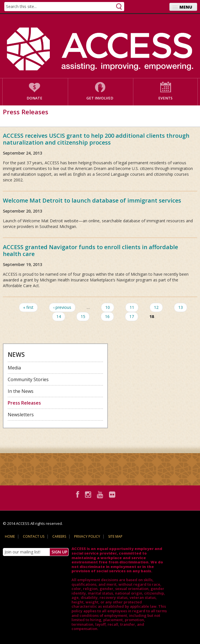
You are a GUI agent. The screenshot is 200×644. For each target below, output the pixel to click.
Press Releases (24, 403)
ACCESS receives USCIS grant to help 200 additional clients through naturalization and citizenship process (96, 139)
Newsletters (21, 415)
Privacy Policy (87, 536)
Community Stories (28, 379)
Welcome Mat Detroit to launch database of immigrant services (92, 200)
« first (28, 307)
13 (181, 307)
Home (10, 536)
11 (132, 307)
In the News (21, 391)
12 (156, 307)
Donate (34, 98)
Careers (59, 536)
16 (107, 316)
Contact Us (34, 536)
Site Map (115, 536)
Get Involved (100, 98)
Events (165, 98)
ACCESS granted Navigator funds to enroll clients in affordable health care (90, 250)
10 (108, 307)
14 (59, 316)
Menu (186, 7)
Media (14, 368)
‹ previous (62, 307)
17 (132, 316)
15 (83, 316)
